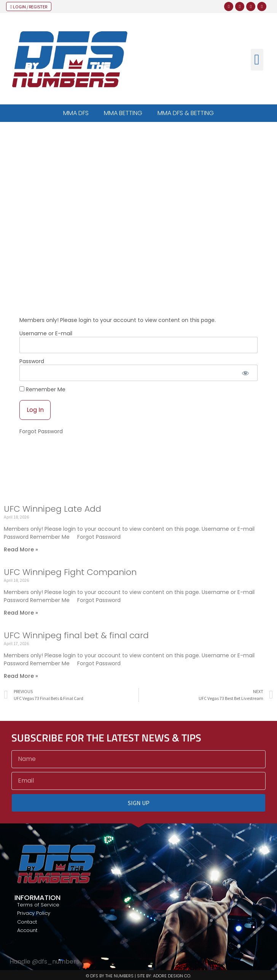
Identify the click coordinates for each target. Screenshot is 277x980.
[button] (257, 60)
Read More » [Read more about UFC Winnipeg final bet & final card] (21, 676)
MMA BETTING (123, 113)
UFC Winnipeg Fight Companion (70, 572)
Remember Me (42, 389)
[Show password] (245, 373)
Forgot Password (41, 431)
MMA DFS (76, 113)
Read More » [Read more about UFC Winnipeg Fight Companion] (21, 613)
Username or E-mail (46, 333)
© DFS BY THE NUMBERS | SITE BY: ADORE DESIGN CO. (138, 976)
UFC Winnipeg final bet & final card (76, 635)
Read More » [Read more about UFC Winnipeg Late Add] (21, 549)
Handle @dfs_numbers (44, 962)
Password (32, 361)
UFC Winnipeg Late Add (53, 509)
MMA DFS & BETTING (186, 113)
